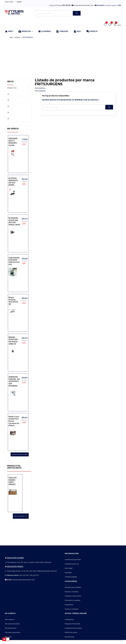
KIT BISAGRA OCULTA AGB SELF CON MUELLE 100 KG (14, 221)
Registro (19, 2)
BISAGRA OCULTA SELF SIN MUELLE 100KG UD (13, 341)
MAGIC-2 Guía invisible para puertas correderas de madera (14, 421)
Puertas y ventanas (72, 592)
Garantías (68, 573)
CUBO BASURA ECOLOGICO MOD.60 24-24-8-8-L (14, 261)
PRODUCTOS (12, 88)
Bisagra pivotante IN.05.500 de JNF (13, 301)
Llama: (64, 5)
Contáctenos (69, 619)
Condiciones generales (73, 559)
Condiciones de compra (73, 628)
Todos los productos (21, 516)
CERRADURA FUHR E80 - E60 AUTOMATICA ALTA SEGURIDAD (14, 381)
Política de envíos (71, 632)
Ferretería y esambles (73, 600)
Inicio (10, 82)
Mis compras (10, 619)
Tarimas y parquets (72, 609)
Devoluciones (70, 637)
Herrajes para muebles (73, 587)
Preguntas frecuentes (72, 624)
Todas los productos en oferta (20, 454)
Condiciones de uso (72, 564)
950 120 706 (24, 575)
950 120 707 (34, 575)
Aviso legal (69, 568)
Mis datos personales (12, 632)
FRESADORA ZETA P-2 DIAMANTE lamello (13, 142)
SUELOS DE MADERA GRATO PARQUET (13, 481)
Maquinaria (69, 605)
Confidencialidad (71, 577)
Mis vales (8, 637)
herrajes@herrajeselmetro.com (83, 5)
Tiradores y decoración (73, 596)
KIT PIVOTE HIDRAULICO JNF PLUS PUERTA (13, 182)
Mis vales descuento (12, 624)
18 (8, 94)
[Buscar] (58, 13)
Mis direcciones (11, 628)
